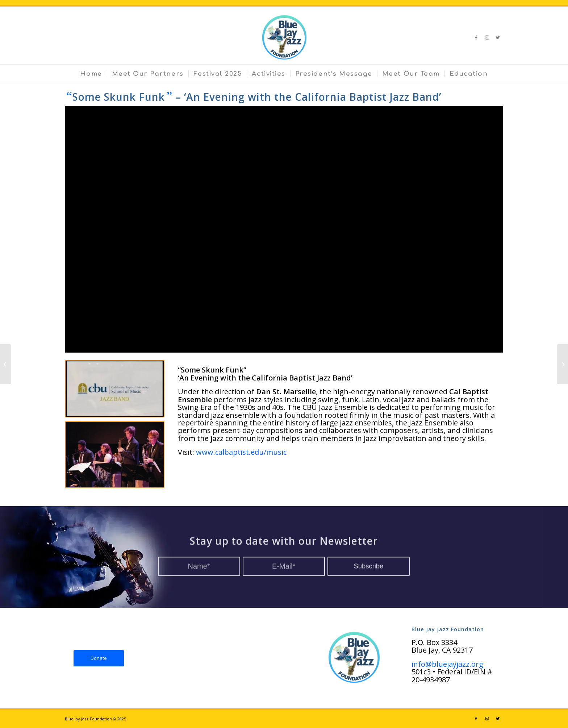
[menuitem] (91, 74)
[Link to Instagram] (487, 37)
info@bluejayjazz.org (447, 664)
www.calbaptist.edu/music (241, 452)
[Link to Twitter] (498, 37)
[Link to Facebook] (476, 37)
